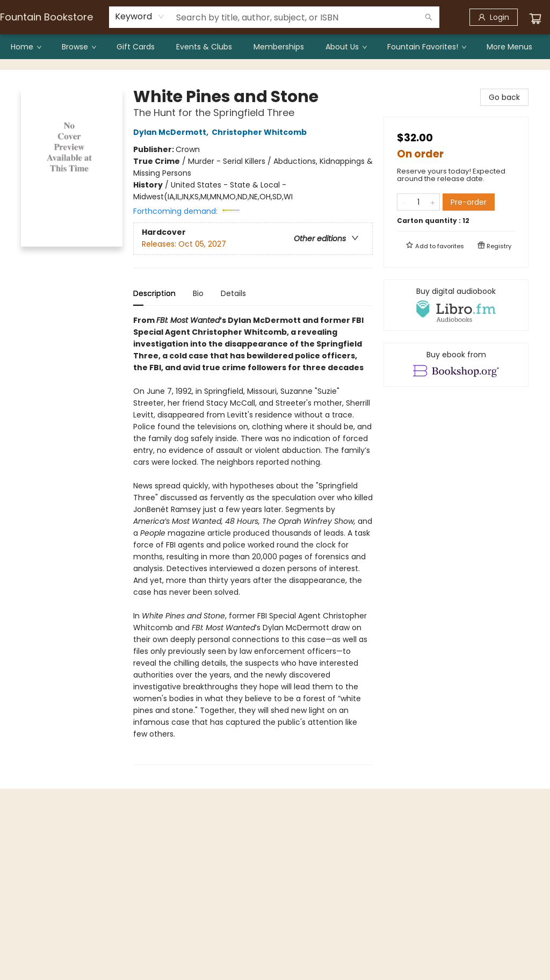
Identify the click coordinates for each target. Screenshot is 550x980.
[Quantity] (418, 202)
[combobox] (140, 17)
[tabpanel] (253, 540)
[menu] (275, 47)
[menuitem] (26, 47)
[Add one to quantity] (433, 202)
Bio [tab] (198, 293)
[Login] (494, 17)
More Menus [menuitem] (509, 47)
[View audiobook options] (456, 305)
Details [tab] (233, 293)
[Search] (429, 17)
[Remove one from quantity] (404, 202)
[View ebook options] (456, 365)
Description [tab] (154, 293)
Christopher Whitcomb (261, 132)
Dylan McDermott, (172, 132)
